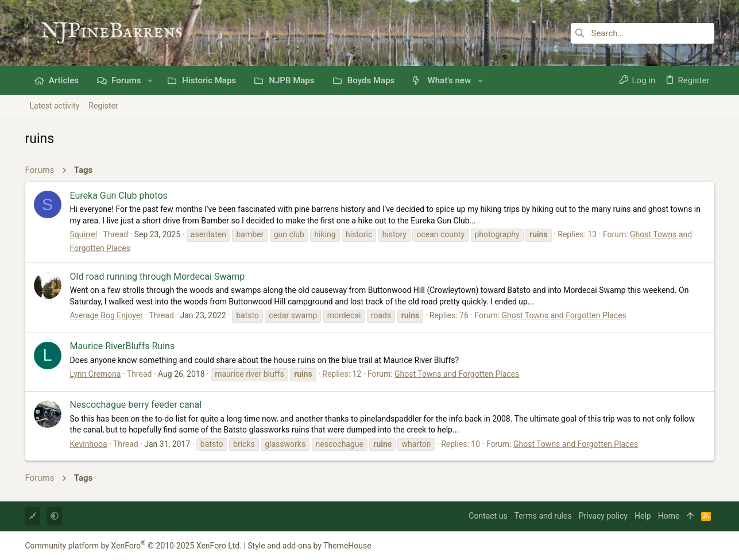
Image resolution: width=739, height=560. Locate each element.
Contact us (488, 516)
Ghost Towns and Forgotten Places (564, 315)
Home (669, 516)
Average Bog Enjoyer (107, 315)
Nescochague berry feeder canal (136, 405)
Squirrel (84, 234)
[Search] (643, 33)
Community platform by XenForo (134, 546)
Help (643, 516)
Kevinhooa (89, 444)
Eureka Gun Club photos (119, 196)
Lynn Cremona (96, 374)
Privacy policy (603, 516)
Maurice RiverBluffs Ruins (123, 346)
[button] (150, 81)
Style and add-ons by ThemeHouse (309, 546)
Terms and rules (543, 516)
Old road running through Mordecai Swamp (158, 277)
